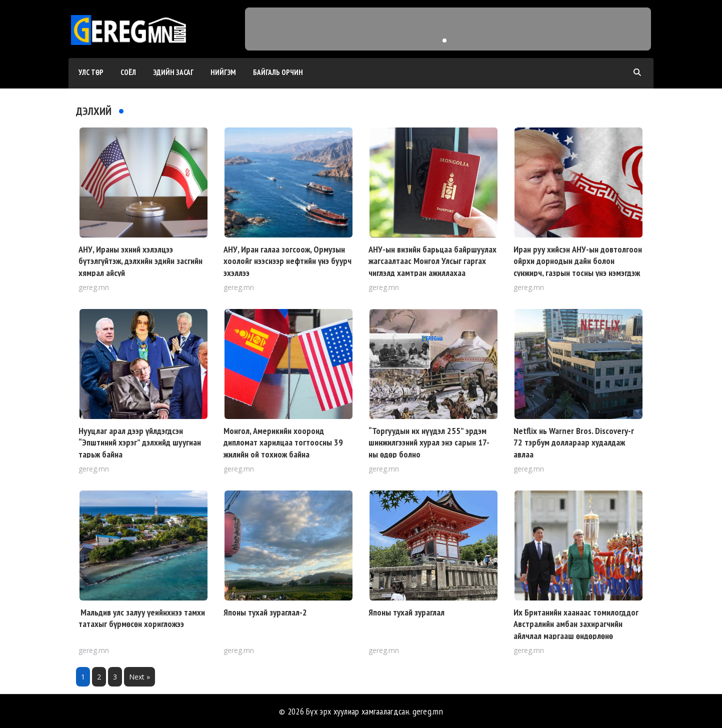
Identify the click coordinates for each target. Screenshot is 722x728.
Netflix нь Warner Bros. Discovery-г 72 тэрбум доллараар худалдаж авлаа (574, 442)
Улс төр (91, 72)
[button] (444, 40)
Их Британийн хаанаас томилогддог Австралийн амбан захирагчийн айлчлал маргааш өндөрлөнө (576, 624)
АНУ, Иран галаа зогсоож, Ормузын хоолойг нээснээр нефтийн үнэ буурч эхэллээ (287, 261)
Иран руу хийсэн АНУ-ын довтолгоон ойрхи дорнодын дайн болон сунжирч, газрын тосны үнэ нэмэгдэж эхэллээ (578, 267)
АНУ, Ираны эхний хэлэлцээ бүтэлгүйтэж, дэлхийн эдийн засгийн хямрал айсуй (140, 261)
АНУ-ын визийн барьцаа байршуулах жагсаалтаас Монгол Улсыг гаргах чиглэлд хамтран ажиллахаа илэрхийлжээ (432, 267)
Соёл (128, 72)
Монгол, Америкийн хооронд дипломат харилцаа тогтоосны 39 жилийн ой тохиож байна (283, 442)
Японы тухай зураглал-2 (265, 612)
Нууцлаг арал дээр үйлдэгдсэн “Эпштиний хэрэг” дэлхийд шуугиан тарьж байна (140, 442)
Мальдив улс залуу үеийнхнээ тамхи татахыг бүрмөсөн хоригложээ (142, 618)
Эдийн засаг (173, 72)
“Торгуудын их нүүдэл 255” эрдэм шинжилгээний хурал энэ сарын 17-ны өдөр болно (429, 442)
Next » (139, 677)
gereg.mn (428, 711)
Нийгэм (223, 72)
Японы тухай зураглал (406, 612)
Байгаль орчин (278, 72)
